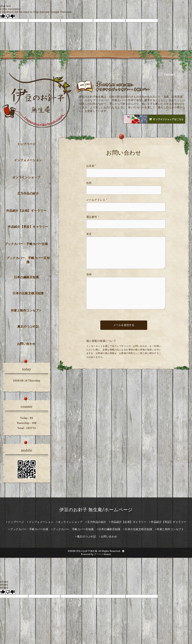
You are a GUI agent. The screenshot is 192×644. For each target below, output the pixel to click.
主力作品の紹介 (28, 193)
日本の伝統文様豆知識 (28, 293)
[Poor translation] (10, 16)
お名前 (91, 166)
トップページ (26, 144)
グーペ (98, 554)
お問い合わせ (26, 344)
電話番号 (93, 217)
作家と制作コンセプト (26, 310)
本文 (89, 234)
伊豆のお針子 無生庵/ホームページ (96, 510)
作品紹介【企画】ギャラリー (26, 211)
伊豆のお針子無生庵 (87, 551)
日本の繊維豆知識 (26, 277)
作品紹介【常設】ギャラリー (28, 227)
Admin (107, 554)
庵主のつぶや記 (28, 326)
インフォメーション (28, 160)
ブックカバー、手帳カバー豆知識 (28, 260)
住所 (89, 183)
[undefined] (10, 592)
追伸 (89, 274)
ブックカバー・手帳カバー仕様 (26, 244)
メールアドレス (97, 200)
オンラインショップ (26, 177)
